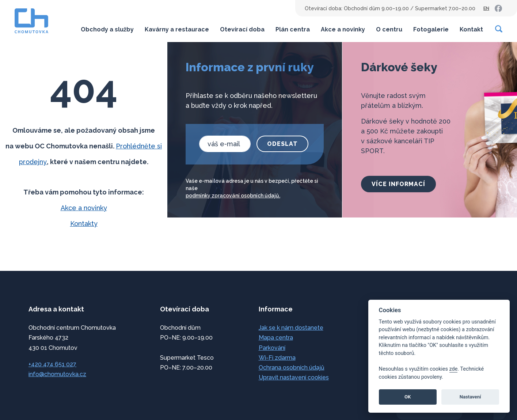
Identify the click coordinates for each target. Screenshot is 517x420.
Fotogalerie (431, 29)
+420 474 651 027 (52, 364)
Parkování (272, 348)
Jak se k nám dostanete (291, 328)
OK (408, 397)
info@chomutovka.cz (57, 374)
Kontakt (471, 29)
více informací (398, 184)
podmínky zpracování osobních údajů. (233, 196)
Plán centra (293, 29)
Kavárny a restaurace (177, 29)
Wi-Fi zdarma (277, 358)
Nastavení (470, 397)
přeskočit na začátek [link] (37, 399)
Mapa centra (276, 338)
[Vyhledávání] (499, 29)
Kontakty (84, 224)
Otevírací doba (242, 29)
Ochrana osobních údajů (292, 368)
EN (486, 8)
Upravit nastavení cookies (294, 377)
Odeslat (282, 144)
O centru (389, 29)
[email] (225, 144)
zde (454, 369)
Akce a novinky (343, 29)
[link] (498, 8)
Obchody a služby (107, 29)
